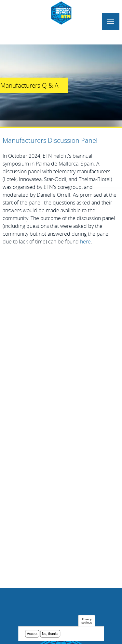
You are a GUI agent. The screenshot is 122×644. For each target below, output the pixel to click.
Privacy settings (87, 621)
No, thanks (50, 634)
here (85, 241)
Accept (32, 634)
